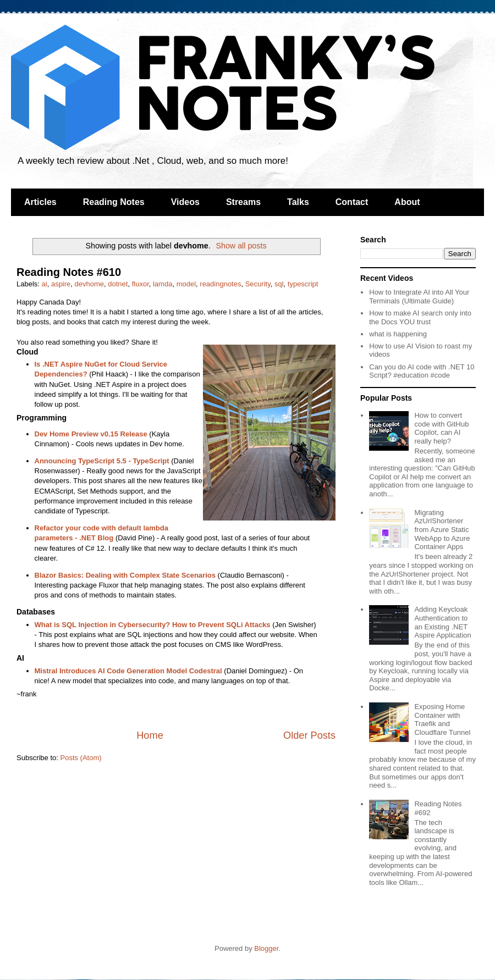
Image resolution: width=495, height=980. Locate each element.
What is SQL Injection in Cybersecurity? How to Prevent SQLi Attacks (153, 625)
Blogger (266, 948)
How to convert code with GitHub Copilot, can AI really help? (441, 428)
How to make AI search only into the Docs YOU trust (420, 317)
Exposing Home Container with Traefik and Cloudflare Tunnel (442, 719)
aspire (61, 284)
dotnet (118, 284)
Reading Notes (114, 202)
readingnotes (220, 284)
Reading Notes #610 (69, 272)
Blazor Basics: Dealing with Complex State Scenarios (125, 575)
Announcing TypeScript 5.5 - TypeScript (102, 461)
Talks (298, 202)
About (407, 202)
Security (258, 284)
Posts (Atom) (81, 758)
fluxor (141, 284)
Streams (243, 202)
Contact (352, 202)
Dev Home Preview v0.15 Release (91, 434)
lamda (163, 284)
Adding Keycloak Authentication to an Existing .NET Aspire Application (442, 622)
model (186, 284)
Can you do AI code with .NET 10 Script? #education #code (422, 371)
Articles (40, 202)
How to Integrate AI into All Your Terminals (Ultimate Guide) (419, 297)
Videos (185, 202)
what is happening (398, 334)
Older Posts (309, 735)
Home (150, 735)
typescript (303, 284)
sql (279, 284)
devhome (89, 284)
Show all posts (241, 246)
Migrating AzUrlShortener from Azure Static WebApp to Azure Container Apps (442, 530)
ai (45, 284)
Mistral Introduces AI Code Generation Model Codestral (128, 671)
